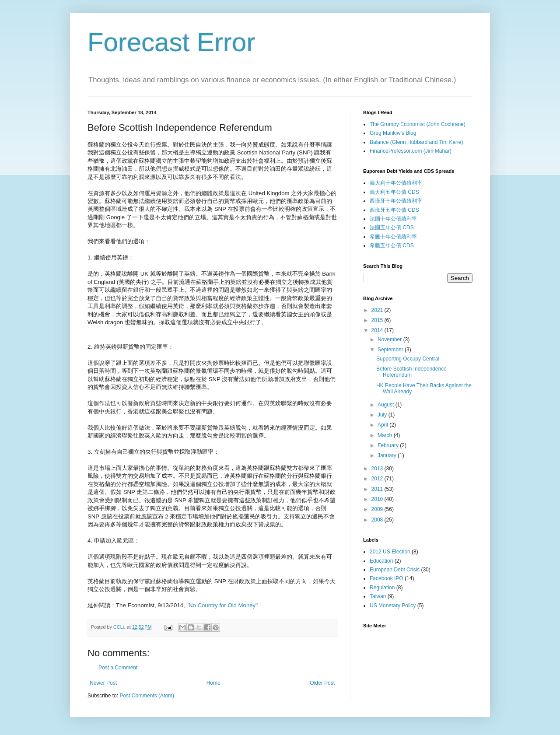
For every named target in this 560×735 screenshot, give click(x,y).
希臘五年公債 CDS (392, 245)
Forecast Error (171, 42)
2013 (378, 469)
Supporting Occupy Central (408, 359)
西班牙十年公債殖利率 (396, 201)
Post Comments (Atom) (147, 696)
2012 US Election (390, 552)
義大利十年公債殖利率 (396, 183)
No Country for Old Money (222, 605)
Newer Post (103, 683)
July (383, 415)
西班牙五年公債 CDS (394, 210)
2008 (378, 520)
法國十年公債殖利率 (393, 219)
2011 (378, 489)
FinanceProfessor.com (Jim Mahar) (411, 151)
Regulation (382, 588)
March (386, 435)
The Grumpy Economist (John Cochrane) (418, 124)
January (388, 455)
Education (381, 561)
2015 (378, 320)
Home (213, 683)
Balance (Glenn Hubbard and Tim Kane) (416, 142)
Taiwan (378, 596)
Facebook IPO (387, 578)
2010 (378, 499)
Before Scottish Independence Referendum (411, 372)
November (390, 339)
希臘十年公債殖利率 (393, 237)
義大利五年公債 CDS (394, 192)
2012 (378, 479)
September (391, 350)
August (387, 405)
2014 (378, 330)
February (389, 445)
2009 (378, 509)
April (383, 425)
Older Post (322, 683)
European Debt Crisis (395, 570)
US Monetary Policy (393, 605)
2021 (378, 310)
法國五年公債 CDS (392, 227)
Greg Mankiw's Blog (393, 133)
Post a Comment (118, 668)
